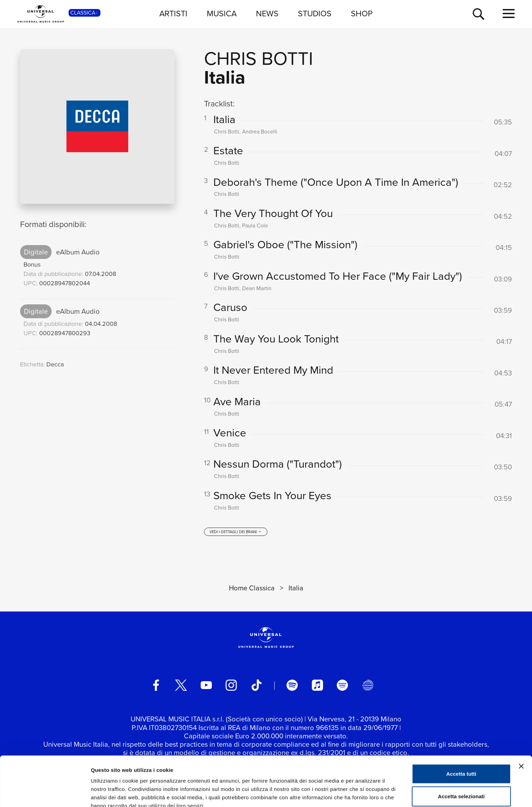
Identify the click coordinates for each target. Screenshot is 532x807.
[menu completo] (509, 14)
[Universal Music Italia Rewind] (368, 686)
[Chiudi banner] (521, 731)
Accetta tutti (462, 739)
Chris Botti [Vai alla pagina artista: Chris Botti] (259, 58)
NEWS (267, 14)
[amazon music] (342, 686)
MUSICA (222, 14)
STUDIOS (315, 14)
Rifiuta (462, 784)
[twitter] (181, 686)
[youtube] (206, 686)
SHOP (362, 14)
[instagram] (231, 686)
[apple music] (317, 686)
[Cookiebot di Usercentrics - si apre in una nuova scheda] (45, 793)
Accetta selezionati (461, 762)
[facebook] (156, 686)
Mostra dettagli (364, 793)
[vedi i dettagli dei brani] (236, 532)
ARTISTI (173, 14)
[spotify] (292, 686)
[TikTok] (256, 686)
